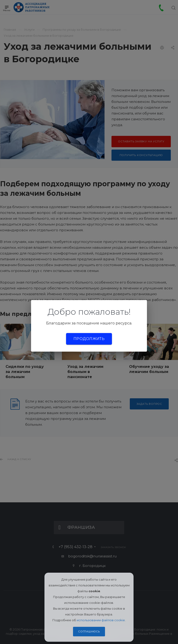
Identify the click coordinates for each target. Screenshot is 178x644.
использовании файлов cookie (101, 620)
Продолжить (89, 339)
